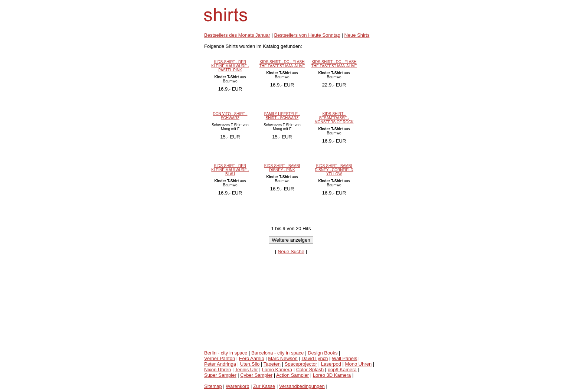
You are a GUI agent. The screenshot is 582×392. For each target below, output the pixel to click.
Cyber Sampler (256, 375)
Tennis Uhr (246, 370)
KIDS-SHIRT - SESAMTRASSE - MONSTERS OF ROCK (334, 118)
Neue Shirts (357, 35)
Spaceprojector (301, 364)
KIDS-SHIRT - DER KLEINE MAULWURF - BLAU (230, 170)
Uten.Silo (250, 364)
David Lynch (315, 358)
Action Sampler (292, 375)
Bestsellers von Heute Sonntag (307, 35)
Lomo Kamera (277, 370)
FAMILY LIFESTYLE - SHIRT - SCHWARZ (282, 116)
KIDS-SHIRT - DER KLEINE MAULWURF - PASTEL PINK (230, 66)
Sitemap (213, 386)
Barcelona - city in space (278, 353)
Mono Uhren (359, 364)
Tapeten (272, 364)
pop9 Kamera (342, 370)
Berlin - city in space (226, 353)
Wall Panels (344, 358)
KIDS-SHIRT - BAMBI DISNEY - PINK (282, 168)
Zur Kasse (264, 386)
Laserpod (331, 364)
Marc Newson (283, 358)
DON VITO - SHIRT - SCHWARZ (230, 116)
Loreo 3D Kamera (332, 375)
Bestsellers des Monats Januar (237, 35)
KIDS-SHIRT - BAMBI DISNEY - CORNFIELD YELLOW (334, 170)
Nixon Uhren (218, 370)
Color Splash (310, 370)
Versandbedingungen (302, 386)
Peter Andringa (220, 364)
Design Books (323, 353)
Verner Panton (220, 358)
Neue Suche (291, 251)
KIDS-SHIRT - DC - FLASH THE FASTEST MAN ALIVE (282, 64)
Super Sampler (220, 375)
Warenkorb (237, 386)
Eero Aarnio (252, 358)
